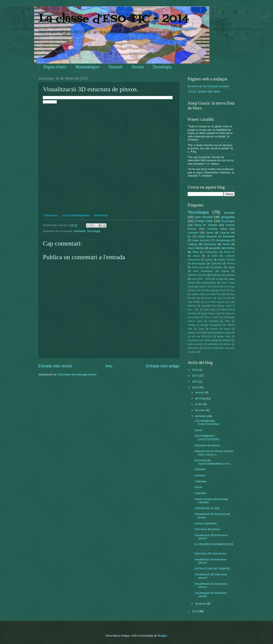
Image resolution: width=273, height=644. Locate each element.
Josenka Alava (217, 229)
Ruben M (229, 252)
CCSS (223, 290)
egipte (231, 267)
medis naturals (211, 340)
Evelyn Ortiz (204, 221)
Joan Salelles (196, 248)
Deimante (80, 231)
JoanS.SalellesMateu (76, 215)
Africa (196, 252)
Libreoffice (206, 306)
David (210, 233)
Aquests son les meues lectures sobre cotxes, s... (214, 453)
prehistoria (213, 344)
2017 (195, 376)
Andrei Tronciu (226, 260)
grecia (209, 260)
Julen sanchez (201, 240)
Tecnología (228, 221)
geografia (228, 217)
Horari (226, 244)
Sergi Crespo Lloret (211, 313)
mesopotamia (208, 283)
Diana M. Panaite (206, 225)
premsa (227, 344)
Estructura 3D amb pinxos (210, 553)
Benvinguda (199, 263)
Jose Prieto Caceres (215, 302)
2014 (195, 611)
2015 (195, 387)
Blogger (162, 636)
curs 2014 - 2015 (201, 279)
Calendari (216, 263)
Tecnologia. (216, 267)
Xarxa (196, 256)
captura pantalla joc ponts (219, 333)
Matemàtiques (88, 67)
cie (189, 337)
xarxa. (194, 352)
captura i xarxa (195, 333)
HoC (194, 298)
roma (232, 348)
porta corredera (195, 344)
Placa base (198, 267)
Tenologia (213, 321)
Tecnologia (162, 67)
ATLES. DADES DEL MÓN (204, 92)
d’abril (199, 404)
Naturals (116, 67)
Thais (227, 321)
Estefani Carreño (197, 275)
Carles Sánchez (207, 236)
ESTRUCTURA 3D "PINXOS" (213, 569)
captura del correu (220, 329)
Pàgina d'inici (55, 67)
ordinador (227, 340)
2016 (195, 382)
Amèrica (221, 287)
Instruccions (207, 298)
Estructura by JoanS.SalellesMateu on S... (213, 462)
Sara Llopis (210, 310)
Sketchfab (101, 215)
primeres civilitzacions (214, 348)
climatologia (223, 240)
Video (201, 329)
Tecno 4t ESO (212, 317)
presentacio (193, 348)
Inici (109, 366)
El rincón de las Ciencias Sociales (208, 86)
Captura (193, 244)
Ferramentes (211, 252)
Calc (232, 290)
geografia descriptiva (222, 248)
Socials (138, 67)
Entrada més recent (55, 366)
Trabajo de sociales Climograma (205, 325)
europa (220, 279)
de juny (200, 392)
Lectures (193, 233)
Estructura (51, 215)
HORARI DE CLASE (207, 508)
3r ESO (212, 256)
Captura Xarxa (199, 294)
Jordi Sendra (194, 302)
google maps (224, 337)
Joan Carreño (224, 298)
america (230, 275)
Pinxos (231, 263)
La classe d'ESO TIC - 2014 (114, 19)
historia (225, 271)
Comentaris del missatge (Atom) (77, 374)
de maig (200, 398)
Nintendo (216, 275)
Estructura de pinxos (207, 445)
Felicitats (230, 294)
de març (200, 410)
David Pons (216, 294)
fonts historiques (203, 271)
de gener (201, 604)
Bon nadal (210, 290)
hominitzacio (194, 340)
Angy (232, 287)
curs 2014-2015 (204, 337)
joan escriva (204, 217)
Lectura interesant (205, 523)
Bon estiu (196, 290)
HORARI (200, 469)
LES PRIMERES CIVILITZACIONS (207, 423)
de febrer (201, 416)
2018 (195, 370)
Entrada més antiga (163, 366)
